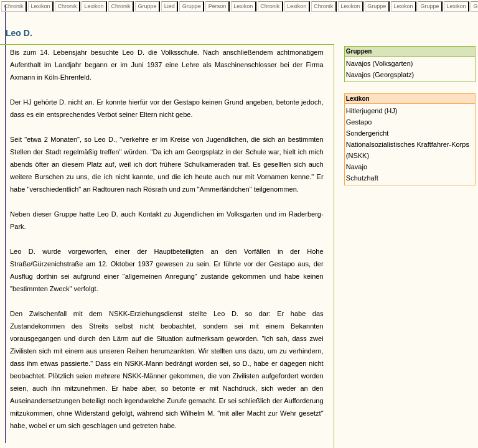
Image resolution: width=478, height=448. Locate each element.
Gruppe (147, 6)
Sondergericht (368, 133)
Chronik (14, 6)
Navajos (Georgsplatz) (380, 75)
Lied (169, 6)
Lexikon (40, 6)
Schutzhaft (362, 178)
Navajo (357, 167)
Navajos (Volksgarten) (380, 63)
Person (217, 6)
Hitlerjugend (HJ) (372, 111)
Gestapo (359, 122)
